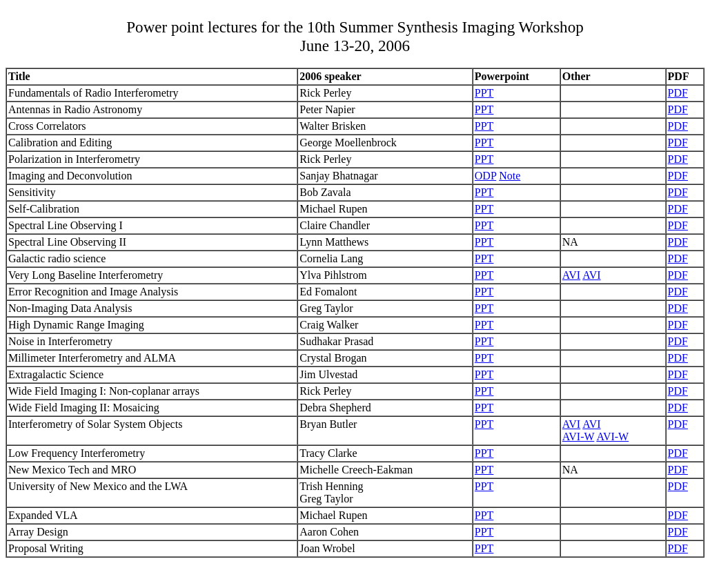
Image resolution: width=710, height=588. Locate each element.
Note (510, 176)
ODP (485, 176)
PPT (484, 93)
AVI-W (579, 437)
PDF (678, 93)
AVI (571, 275)
